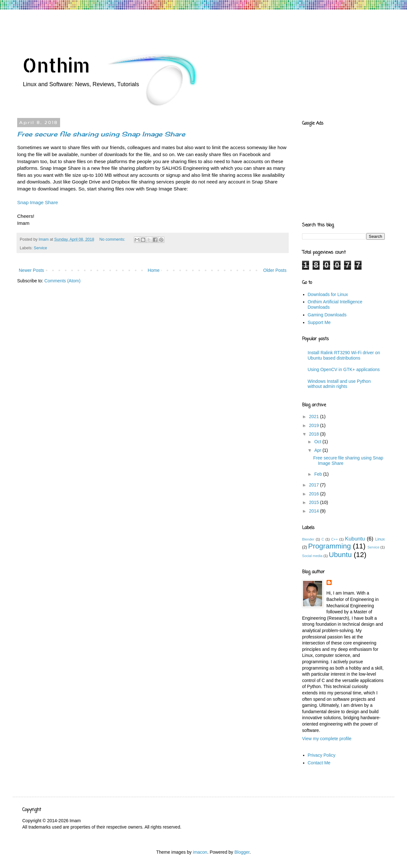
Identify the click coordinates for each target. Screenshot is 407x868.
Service (40, 248)
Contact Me (319, 763)
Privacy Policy (322, 755)
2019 (315, 425)
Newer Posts (31, 270)
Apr (318, 450)
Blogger (242, 852)
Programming (329, 546)
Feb (319, 474)
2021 (315, 417)
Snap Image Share (38, 202)
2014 (315, 511)
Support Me (319, 322)
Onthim (56, 65)
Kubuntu (355, 539)
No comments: (113, 239)
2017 (315, 485)
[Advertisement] (138, 27)
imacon (200, 852)
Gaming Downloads (327, 315)
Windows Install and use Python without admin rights (339, 384)
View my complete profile (327, 739)
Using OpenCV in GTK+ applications (344, 369)
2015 (315, 502)
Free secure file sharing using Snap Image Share (101, 134)
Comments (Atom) (63, 281)
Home (153, 270)
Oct (318, 442)
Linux (380, 539)
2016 (315, 494)
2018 (315, 434)
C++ (334, 539)
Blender (308, 539)
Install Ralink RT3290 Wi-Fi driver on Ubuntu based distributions (344, 355)
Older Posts (275, 270)
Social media (312, 556)
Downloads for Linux (328, 294)
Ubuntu (340, 555)
